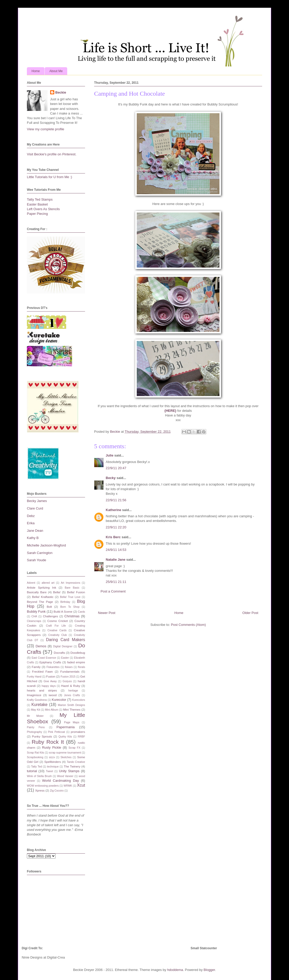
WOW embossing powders (43, 786)
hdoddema (175, 970)
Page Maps (72, 722)
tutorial (32, 771)
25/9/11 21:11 (116, 582)
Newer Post (107, 613)
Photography (35, 732)
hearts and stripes (42, 690)
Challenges (50, 616)
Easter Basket (37, 204)
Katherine (113, 510)
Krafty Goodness (37, 700)
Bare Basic (72, 588)
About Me (56, 71)
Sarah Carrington (40, 553)
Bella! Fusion (76, 592)
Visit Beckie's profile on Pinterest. (52, 154)
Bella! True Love (70, 597)
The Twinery (72, 766)
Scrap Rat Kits (36, 753)
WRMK (68, 786)
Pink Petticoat (57, 732)
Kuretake (39, 705)
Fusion (51, 676)
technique (53, 767)
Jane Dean (35, 531)
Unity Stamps (69, 771)
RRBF (81, 737)
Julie (110, 455)
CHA (34, 616)
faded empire (76, 662)
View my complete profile (45, 129)
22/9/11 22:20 (116, 527)
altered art (48, 583)
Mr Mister (35, 716)
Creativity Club (58, 635)
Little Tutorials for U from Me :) (50, 177)
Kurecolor (59, 700)
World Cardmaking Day (61, 781)
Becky (111, 478)
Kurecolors (79, 700)
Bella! (57, 592)
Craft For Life (56, 626)
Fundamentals (70, 671)
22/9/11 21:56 (116, 500)
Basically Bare (37, 592)
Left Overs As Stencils (43, 209)
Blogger (209, 970)
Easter (65, 658)
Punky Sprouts (42, 736)
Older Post (250, 613)
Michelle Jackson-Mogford (46, 545)
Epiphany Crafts (50, 662)
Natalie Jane (116, 560)
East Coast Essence (44, 658)
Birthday (65, 602)
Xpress (40, 790)
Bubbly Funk (36, 611)
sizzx (52, 757)
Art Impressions (70, 583)
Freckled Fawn (43, 671)
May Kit (36, 710)
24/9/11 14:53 (116, 550)
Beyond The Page (40, 602)
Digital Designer (63, 646)
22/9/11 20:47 (116, 468)
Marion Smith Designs (71, 705)
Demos (41, 646)
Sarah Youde (36, 560)
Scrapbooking (35, 757)
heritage (73, 691)
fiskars (69, 667)
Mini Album (52, 710)
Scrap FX (74, 748)
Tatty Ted (36, 767)
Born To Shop (70, 607)
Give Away (50, 681)
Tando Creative (76, 762)
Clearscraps (34, 621)
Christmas (72, 616)
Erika (31, 523)
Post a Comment (113, 591)
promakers (78, 732)
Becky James (37, 501)
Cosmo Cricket (58, 621)
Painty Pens (36, 727)
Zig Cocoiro (57, 791)
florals (81, 667)
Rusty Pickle (51, 747)
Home (36, 71)
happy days (49, 686)
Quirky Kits (65, 737)
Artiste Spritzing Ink (41, 587)
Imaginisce (34, 695)
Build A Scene (63, 611)
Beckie (61, 92)
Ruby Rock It (48, 742)
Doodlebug (78, 653)
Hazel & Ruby (71, 686)
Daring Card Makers (66, 640)
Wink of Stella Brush (39, 776)
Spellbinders (52, 762)
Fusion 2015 (68, 677)
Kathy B (33, 538)
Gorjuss (67, 681)
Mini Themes (72, 709)
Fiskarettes (53, 667)
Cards (81, 612)
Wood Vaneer (65, 776)
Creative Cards (57, 630)
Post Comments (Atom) (188, 625)
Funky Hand (34, 677)
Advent (31, 583)
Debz (31, 516)
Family (36, 667)
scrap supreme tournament (65, 753)
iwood (53, 695)
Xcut (81, 785)
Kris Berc (113, 537)
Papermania (66, 727)
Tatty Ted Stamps (40, 199)
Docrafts (59, 653)
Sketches (66, 757)
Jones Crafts (72, 695)
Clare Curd (35, 508)
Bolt (49, 607)
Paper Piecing (37, 214)
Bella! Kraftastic (43, 597)
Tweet (50, 771)
